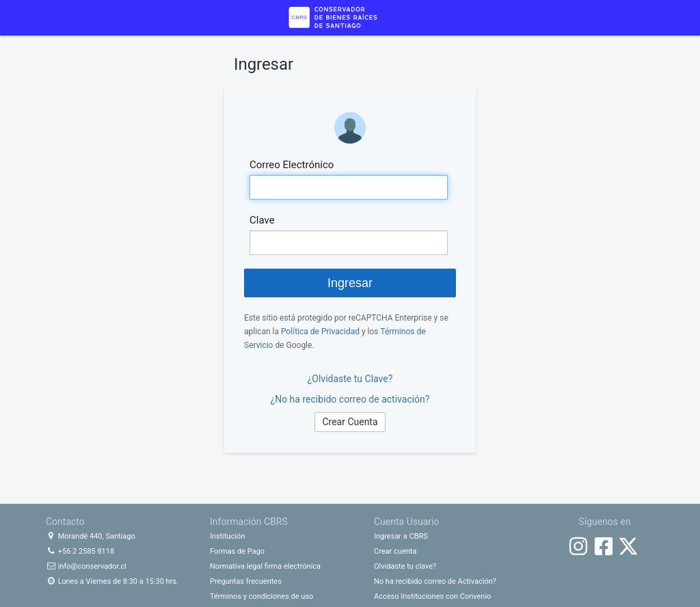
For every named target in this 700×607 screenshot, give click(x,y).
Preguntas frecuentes (246, 581)
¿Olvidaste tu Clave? (350, 379)
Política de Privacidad (320, 332)
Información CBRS (249, 522)
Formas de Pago (237, 551)
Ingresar (350, 283)
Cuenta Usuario (406, 522)
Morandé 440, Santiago (91, 536)
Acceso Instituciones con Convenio (432, 596)
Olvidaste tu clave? (405, 566)
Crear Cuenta (350, 422)
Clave (262, 220)
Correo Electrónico (292, 165)
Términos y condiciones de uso (261, 596)
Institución (227, 536)
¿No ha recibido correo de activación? (350, 399)
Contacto (65, 522)
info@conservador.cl (86, 566)
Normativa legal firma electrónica (265, 566)
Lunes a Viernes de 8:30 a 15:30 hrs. (112, 581)
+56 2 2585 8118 (80, 551)
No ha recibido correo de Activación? (435, 581)
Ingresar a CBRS (401, 536)
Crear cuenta (395, 551)
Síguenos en (604, 522)
